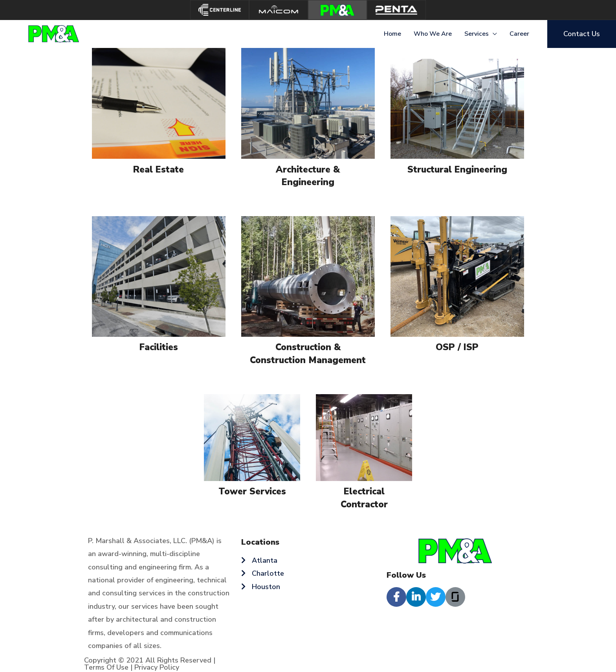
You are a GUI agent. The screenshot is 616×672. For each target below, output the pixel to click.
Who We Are (433, 34)
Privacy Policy (157, 667)
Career (519, 34)
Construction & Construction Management (308, 353)
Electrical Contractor (364, 498)
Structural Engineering (457, 170)
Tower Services (252, 491)
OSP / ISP (457, 347)
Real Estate (159, 170)
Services (477, 34)
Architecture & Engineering (308, 176)
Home (392, 34)
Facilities (159, 347)
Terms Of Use (106, 667)
